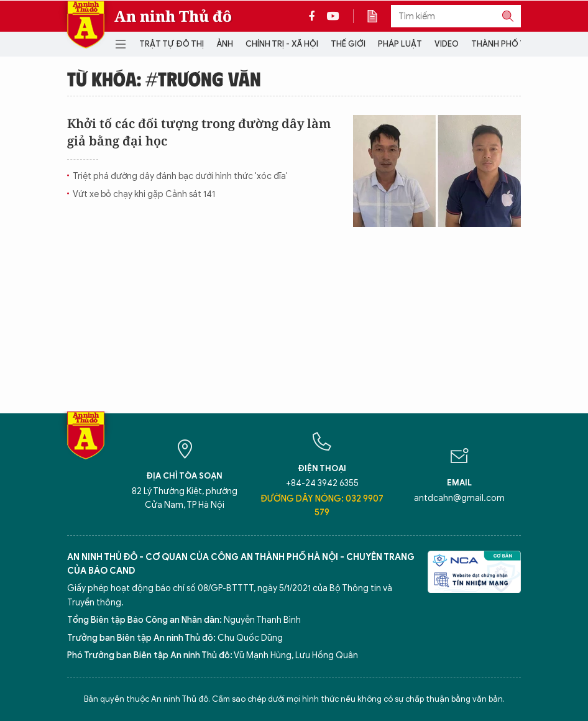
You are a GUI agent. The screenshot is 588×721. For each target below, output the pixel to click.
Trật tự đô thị (172, 44)
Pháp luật (400, 44)
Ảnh (225, 44)
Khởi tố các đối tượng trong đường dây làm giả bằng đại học (199, 132)
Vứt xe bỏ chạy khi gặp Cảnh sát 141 (144, 194)
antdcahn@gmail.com (459, 498)
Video (447, 44)
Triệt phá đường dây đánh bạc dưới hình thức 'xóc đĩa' (180, 176)
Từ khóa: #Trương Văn (164, 78)
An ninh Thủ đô (173, 16)
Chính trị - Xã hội (282, 44)
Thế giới (348, 44)
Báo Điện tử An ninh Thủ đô (86, 25)
